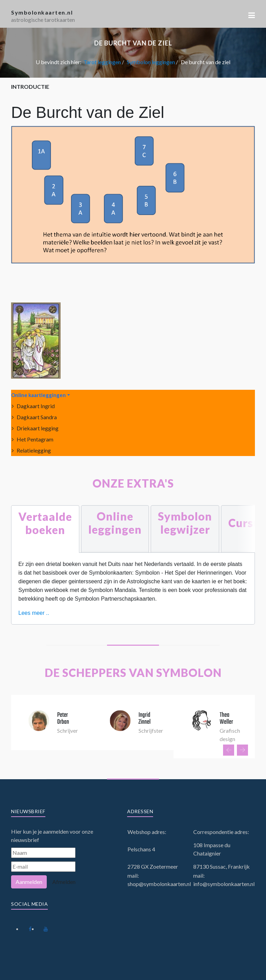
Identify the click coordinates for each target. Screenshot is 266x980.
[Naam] (43, 853)
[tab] (45, 529)
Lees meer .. (34, 613)
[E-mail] (43, 867)
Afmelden (64, 882)
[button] (252, 15)
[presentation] (229, 750)
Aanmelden (29, 882)
